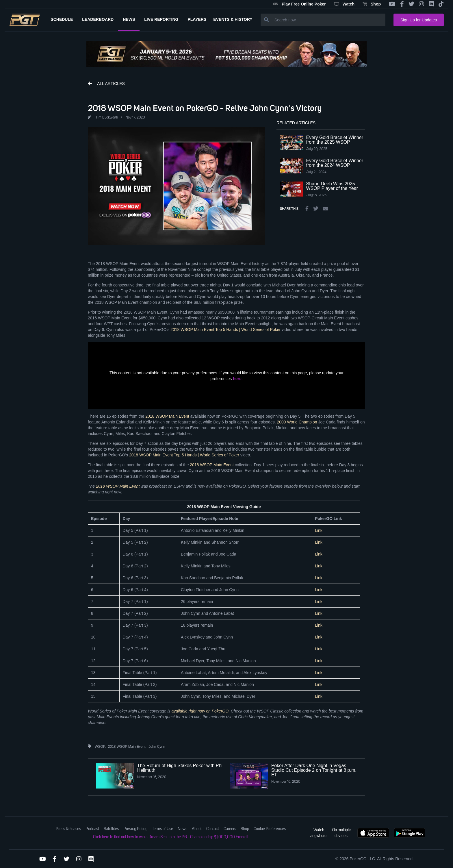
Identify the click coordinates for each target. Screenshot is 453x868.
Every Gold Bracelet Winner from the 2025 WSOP (335, 140)
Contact (213, 829)
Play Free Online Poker (299, 4)
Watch (344, 4)
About (197, 829)
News (182, 829)
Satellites (111, 829)
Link (319, 530)
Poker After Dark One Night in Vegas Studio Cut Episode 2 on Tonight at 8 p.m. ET (314, 770)
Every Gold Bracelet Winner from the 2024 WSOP (335, 163)
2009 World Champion (297, 422)
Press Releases (68, 829)
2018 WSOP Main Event (167, 416)
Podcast (92, 829)
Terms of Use (163, 829)
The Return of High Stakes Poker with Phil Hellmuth (180, 768)
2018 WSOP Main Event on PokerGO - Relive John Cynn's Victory (205, 108)
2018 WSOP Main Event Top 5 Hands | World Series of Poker (225, 330)
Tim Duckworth (107, 118)
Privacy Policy (135, 829)
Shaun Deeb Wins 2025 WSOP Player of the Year (332, 186)
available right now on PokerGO (200, 711)
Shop (372, 4)
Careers (230, 829)
